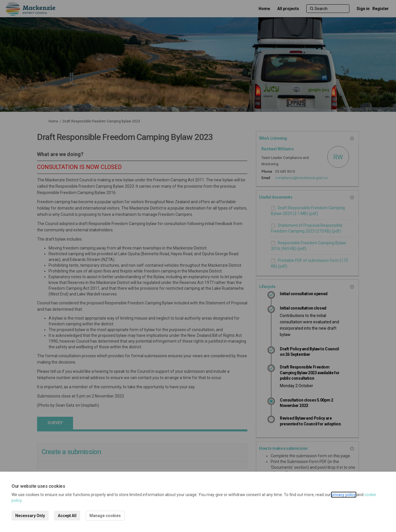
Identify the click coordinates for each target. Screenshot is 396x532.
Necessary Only (30, 516)
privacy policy (344, 495)
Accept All (67, 516)
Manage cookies (105, 516)
